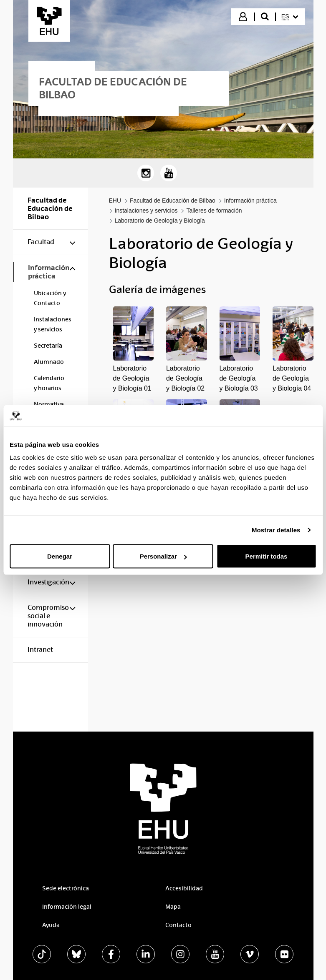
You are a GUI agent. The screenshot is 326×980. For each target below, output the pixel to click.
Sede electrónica (66, 888)
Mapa (173, 907)
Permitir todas (267, 556)
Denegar (60, 556)
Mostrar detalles (276, 530)
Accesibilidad (184, 888)
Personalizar (163, 556)
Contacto (178, 925)
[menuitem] (290, 17)
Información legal (67, 907)
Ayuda (51, 925)
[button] (134, 350)
